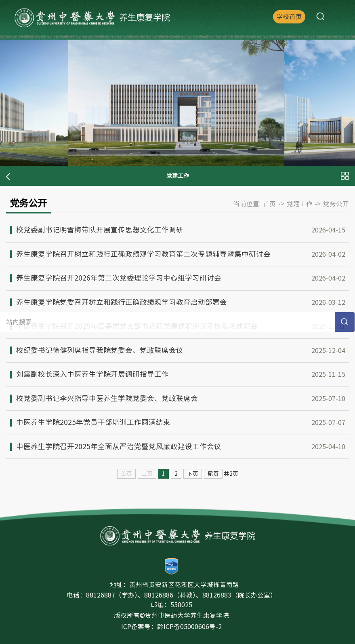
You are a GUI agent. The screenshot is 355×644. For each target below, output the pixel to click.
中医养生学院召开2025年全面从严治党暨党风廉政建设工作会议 (119, 447)
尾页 (213, 474)
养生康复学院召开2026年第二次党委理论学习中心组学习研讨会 (119, 278)
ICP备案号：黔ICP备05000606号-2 (171, 627)
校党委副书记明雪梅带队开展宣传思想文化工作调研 (100, 230)
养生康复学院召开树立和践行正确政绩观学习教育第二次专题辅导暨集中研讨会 (143, 254)
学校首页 (289, 17)
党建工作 (300, 204)
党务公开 (336, 204)
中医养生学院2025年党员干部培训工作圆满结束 (93, 422)
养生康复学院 (92, 18)
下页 (193, 474)
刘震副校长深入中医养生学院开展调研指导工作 (92, 374)
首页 (269, 204)
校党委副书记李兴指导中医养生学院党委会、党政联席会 (107, 398)
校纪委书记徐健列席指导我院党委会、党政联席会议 (100, 350)
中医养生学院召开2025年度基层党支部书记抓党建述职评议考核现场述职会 (137, 326)
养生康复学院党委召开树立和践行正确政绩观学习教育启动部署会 (122, 302)
